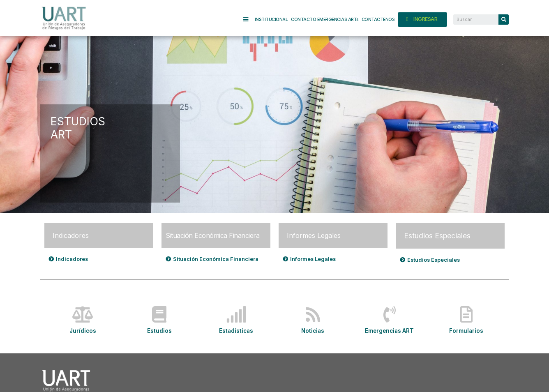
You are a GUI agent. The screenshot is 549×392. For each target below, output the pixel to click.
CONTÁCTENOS (378, 20)
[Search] (504, 20)
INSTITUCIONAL (271, 20)
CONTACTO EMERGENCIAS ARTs (325, 20)
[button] (69, 259)
